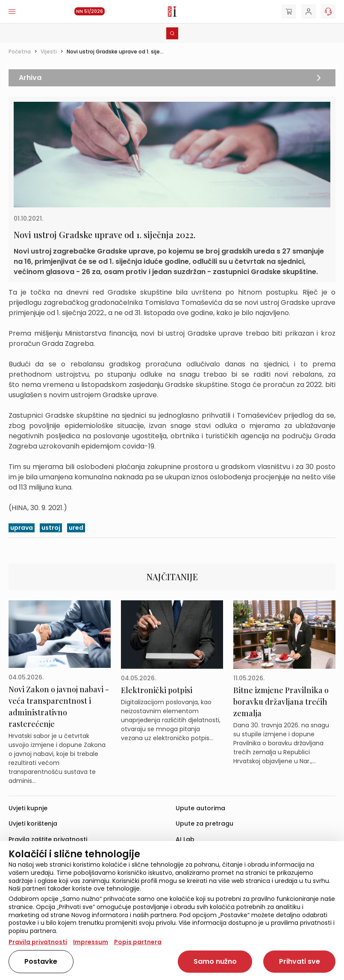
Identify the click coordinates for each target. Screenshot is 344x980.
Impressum (91, 942)
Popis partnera (138, 942)
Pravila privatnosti (38, 942)
